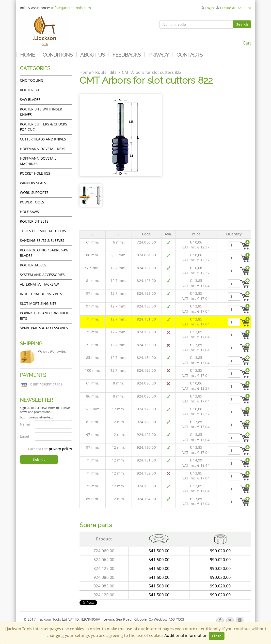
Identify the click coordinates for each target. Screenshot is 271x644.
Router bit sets (34, 221)
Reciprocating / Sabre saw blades (44, 253)
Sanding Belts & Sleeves (42, 240)
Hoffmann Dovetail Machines (38, 161)
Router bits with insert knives (42, 112)
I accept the (48, 449)
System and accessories (42, 275)
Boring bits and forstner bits (44, 316)
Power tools (32, 202)
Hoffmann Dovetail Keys (43, 149)
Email (25, 436)
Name (25, 424)
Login (208, 8)
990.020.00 (220, 551)
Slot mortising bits (38, 303)
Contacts (190, 55)
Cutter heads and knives (43, 139)
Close (217, 636)
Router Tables (33, 265)
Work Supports (34, 192)
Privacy (159, 55)
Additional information (186, 635)
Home (28, 55)
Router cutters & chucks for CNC (44, 127)
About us (93, 55)
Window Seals (33, 183)
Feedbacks (127, 55)
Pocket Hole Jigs (35, 173)
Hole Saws (29, 212)
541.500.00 (159, 551)
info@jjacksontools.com (71, 8)
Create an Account (234, 8)
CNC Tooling (32, 80)
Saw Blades (30, 100)
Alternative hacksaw (39, 284)
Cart (240, 41)
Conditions (58, 55)
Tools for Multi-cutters (43, 231)
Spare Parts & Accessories (44, 328)
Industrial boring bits (41, 294)
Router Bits (31, 90)
